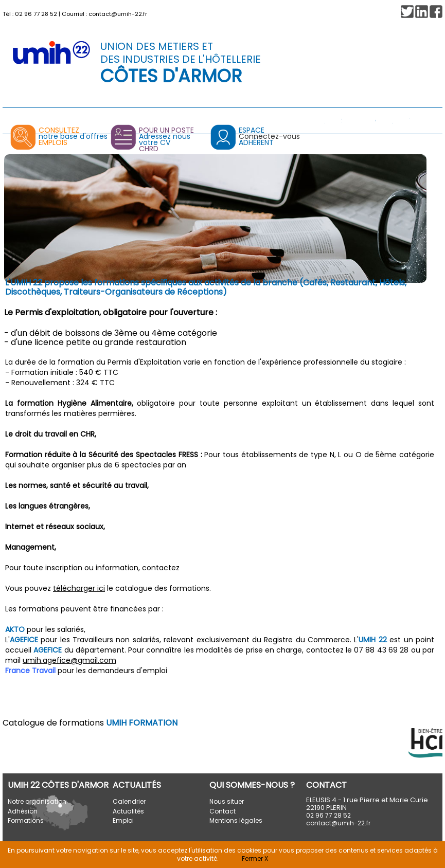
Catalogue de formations (90, 723)
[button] (436, 12)
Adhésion (23, 811)
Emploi (123, 820)
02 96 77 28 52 (36, 14)
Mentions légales (236, 820)
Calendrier (129, 801)
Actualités (128, 811)
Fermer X (255, 858)
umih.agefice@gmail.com (69, 660)
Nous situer (227, 801)
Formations (26, 820)
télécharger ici (79, 588)
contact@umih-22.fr (118, 14)
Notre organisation (37, 801)
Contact (222, 811)
